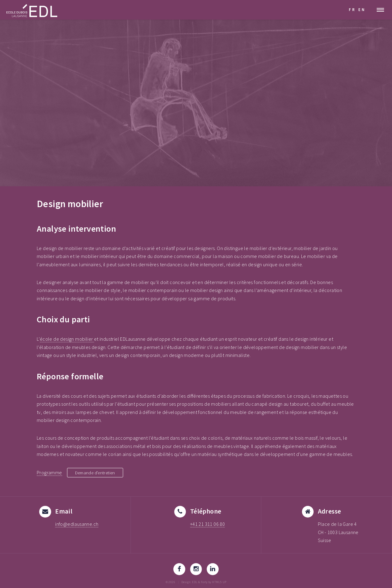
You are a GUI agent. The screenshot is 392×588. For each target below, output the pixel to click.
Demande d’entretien (98, 472)
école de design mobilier (67, 339)
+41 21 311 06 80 (207, 524)
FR (352, 9)
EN (362, 9)
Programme (49, 472)
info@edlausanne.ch (77, 524)
